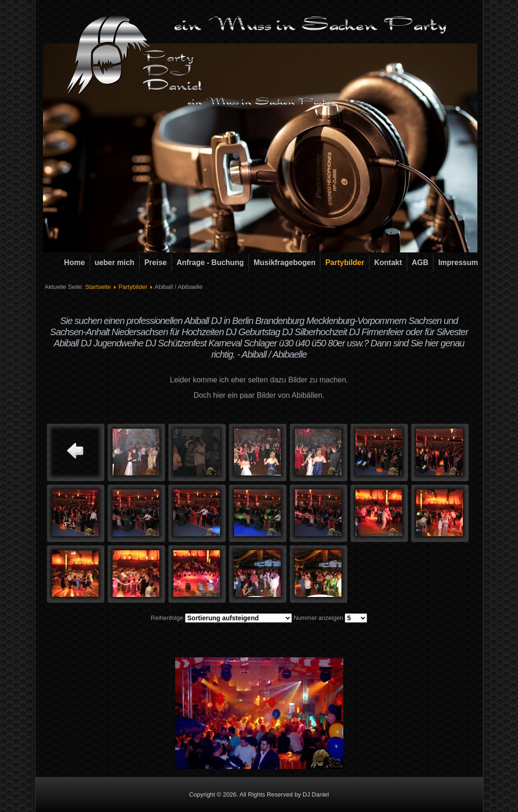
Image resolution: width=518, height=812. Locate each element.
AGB (420, 262)
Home (74, 262)
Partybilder (345, 262)
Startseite (98, 287)
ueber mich (115, 262)
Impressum (458, 262)
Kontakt (388, 262)
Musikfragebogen (284, 262)
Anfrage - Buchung (210, 262)
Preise (156, 262)
